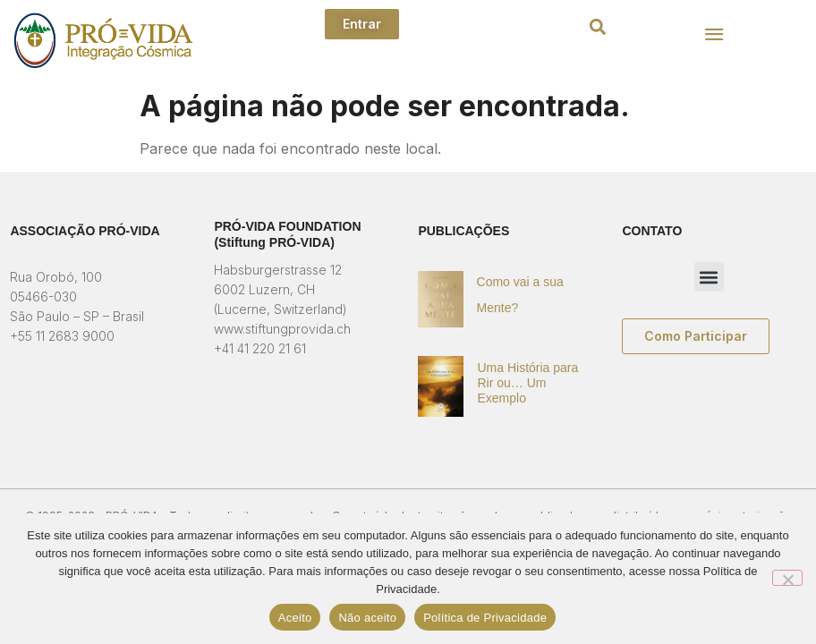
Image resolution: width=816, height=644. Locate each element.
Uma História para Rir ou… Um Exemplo (527, 383)
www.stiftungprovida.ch (282, 329)
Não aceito (367, 618)
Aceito (295, 618)
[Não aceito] (787, 578)
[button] (597, 27)
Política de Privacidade (485, 618)
